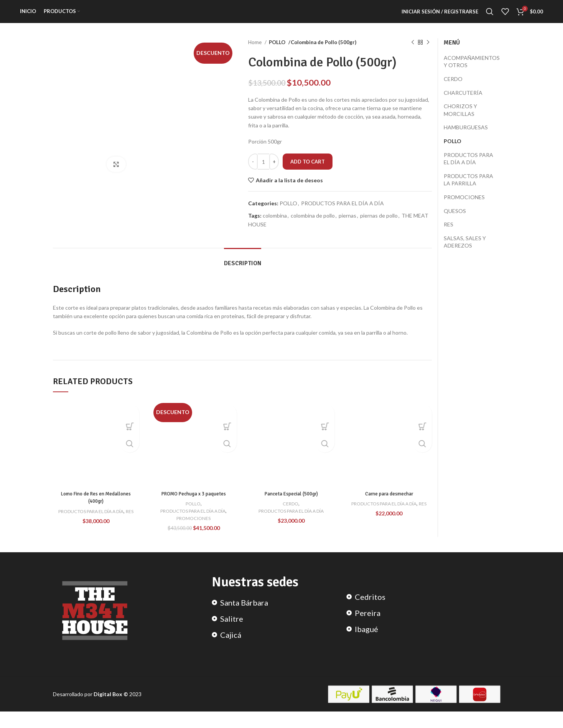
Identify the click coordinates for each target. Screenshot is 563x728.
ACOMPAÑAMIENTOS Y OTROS (472, 71)
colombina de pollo (313, 225)
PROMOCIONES (193, 527)
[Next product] (428, 52)
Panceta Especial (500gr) (291, 503)
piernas (347, 225)
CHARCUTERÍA (463, 102)
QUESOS (455, 220)
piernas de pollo (379, 225)
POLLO (277, 52)
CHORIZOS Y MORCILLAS (460, 120)
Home (255, 52)
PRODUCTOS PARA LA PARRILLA (468, 189)
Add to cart (308, 171)
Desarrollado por (73, 711)
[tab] (243, 269)
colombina (275, 225)
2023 (118, 711)
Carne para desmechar (389, 503)
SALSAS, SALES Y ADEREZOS (465, 251)
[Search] (490, 17)
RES (96, 528)
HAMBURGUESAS (466, 137)
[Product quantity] (263, 171)
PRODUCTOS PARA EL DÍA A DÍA (342, 212)
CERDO (291, 513)
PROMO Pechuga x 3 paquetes (193, 503)
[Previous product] (413, 52)
